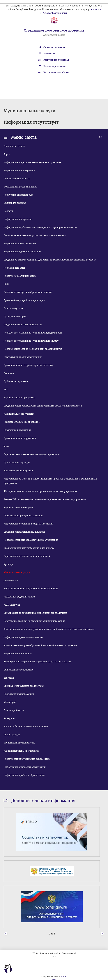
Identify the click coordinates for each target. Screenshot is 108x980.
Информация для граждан (18, 219)
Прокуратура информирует (18, 195)
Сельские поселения (54, 47)
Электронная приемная (56, 60)
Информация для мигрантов (19, 171)
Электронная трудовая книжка (20, 187)
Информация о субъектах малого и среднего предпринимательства (40, 227)
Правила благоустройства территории (24, 300)
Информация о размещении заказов (23, 637)
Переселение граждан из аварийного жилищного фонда (34, 621)
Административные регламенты (21, 751)
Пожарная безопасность (17, 179)
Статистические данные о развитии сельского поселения (35, 235)
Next (102, 934)
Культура (8, 564)
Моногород (10, 702)
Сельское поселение (14, 146)
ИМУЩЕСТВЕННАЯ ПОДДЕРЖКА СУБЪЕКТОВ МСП (31, 589)
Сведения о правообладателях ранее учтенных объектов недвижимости (43, 406)
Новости (8, 211)
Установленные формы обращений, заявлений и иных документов (40, 645)
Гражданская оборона (16, 317)
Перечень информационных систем (23, 516)
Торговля (9, 678)
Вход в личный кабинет (56, 72)
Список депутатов (13, 308)
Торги (7, 154)
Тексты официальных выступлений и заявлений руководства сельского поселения (49, 629)
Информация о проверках (18, 654)
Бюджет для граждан (15, 203)
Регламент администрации (18, 471)
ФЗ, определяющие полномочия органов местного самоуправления (40, 491)
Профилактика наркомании (19, 694)
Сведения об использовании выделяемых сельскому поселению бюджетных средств (50, 260)
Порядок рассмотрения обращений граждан (28, 292)
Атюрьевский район (54, 35)
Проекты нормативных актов (20, 276)
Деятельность (11, 581)
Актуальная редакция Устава (19, 597)
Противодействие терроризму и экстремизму (28, 365)
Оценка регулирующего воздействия (24, 686)
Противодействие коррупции (20, 438)
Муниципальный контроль (18, 508)
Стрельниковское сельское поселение (54, 30)
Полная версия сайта (55, 66)
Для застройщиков (14, 710)
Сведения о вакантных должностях (23, 325)
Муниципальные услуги (17, 572)
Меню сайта (50, 54)
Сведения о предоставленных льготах (24, 532)
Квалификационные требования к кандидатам (29, 548)
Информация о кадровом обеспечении (25, 767)
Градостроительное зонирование (22, 422)
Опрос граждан (12, 735)
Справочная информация (17, 430)
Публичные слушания (16, 381)
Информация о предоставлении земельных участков (32, 162)
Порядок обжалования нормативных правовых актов (33, 349)
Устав (7, 446)
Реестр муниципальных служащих (23, 357)
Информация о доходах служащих (22, 252)
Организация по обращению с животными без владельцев (35, 613)
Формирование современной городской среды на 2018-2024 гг (38, 662)
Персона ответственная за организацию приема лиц (32, 454)
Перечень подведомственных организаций (27, 556)
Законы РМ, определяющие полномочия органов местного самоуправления (45, 499)
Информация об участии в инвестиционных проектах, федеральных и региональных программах (50, 481)
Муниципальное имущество (19, 414)
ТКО (6, 390)
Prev (6, 934)
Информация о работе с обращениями (24, 775)
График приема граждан (17, 463)
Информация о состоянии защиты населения (28, 524)
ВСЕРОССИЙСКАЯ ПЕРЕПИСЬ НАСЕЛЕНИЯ (26, 727)
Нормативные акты (14, 268)
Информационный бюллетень (20, 244)
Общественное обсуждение (18, 670)
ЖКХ (6, 284)
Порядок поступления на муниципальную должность (33, 333)
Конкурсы (9, 718)
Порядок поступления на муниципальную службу (31, 341)
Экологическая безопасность (19, 743)
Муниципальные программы (20, 398)
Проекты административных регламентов (27, 759)
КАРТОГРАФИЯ (12, 605)
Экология (9, 373)
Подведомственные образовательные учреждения (31, 540)
